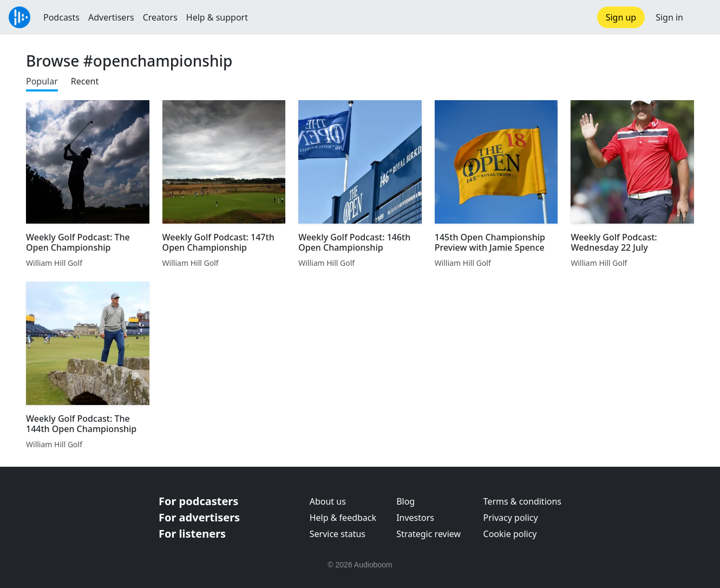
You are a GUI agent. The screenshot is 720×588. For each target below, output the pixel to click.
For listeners (192, 534)
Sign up (621, 17)
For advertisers (199, 517)
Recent (85, 81)
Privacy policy (511, 518)
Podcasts (61, 17)
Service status (338, 534)
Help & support (217, 17)
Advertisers (111, 17)
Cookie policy (510, 534)
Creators (160, 17)
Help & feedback (343, 518)
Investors (415, 518)
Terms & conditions (522, 501)
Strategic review (428, 534)
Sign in (669, 17)
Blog (405, 501)
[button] (702, 17)
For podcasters (198, 501)
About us (328, 501)
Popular (42, 81)
